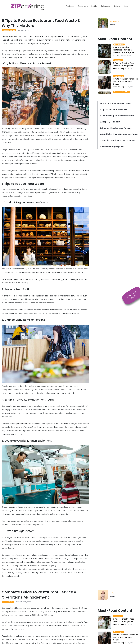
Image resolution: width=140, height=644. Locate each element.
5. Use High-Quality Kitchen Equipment (118, 140)
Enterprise (106, 6)
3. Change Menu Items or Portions (116, 128)
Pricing (117, 6)
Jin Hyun (113, 593)
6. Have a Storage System (112, 147)
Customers (83, 6)
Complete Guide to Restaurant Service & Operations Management (124, 50)
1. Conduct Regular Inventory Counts (117, 116)
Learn (127, 6)
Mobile (94, 6)
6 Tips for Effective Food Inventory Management (124, 64)
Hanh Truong (115, 21)
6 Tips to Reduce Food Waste (114, 110)
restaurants (33, 569)
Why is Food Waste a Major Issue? (116, 103)
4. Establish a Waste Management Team (119, 134)
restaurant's (66, 50)
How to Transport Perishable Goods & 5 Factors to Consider (126, 81)
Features (70, 6)
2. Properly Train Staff (110, 122)
